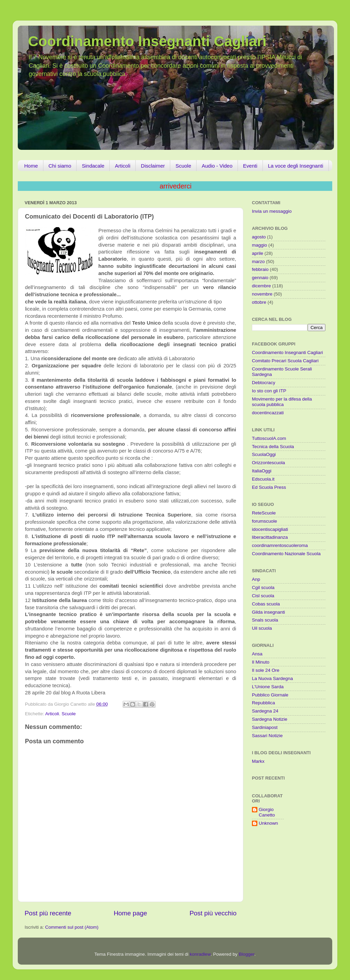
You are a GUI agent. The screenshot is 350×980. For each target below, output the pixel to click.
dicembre (261, 286)
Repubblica (264, 703)
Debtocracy (264, 383)
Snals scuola (265, 620)
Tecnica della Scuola (273, 447)
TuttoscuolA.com (269, 438)
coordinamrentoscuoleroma (280, 545)
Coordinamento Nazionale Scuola (286, 554)
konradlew (200, 954)
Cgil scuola (263, 587)
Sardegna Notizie (270, 719)
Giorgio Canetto (267, 812)
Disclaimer (153, 166)
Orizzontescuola (268, 463)
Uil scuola (262, 628)
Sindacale (93, 166)
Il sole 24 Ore (266, 670)
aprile (258, 253)
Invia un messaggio (272, 211)
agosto (259, 237)
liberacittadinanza (270, 537)
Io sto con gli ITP (269, 391)
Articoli (123, 166)
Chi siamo (60, 166)
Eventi (250, 166)
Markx (258, 761)
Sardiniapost (265, 727)
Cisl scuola (263, 596)
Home (31, 166)
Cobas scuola (266, 604)
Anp (256, 579)
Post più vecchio (213, 913)
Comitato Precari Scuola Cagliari (285, 361)
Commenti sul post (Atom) (72, 927)
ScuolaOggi (264, 454)
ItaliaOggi (262, 471)
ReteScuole (264, 513)
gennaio (260, 278)
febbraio (260, 269)
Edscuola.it (263, 479)
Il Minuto (261, 662)
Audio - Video (217, 166)
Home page (131, 913)
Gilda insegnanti (268, 612)
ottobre (259, 302)
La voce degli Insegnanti (296, 166)
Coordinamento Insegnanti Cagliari (147, 41)
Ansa (257, 654)
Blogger (246, 954)
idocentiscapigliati (270, 529)
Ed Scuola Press (269, 487)
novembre (262, 294)
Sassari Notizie (267, 736)
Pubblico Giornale (270, 695)
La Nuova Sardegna (272, 678)
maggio (259, 245)
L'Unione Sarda (268, 687)
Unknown (268, 823)
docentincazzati (268, 413)
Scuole (183, 166)
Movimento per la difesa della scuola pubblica (282, 402)
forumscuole (265, 521)
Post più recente (48, 913)
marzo (258, 262)
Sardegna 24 (265, 711)
